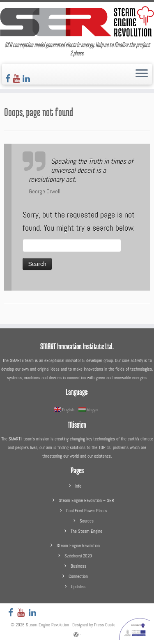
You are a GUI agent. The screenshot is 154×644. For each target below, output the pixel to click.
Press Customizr (108, 625)
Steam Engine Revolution (78, 545)
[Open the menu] (142, 74)
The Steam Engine (86, 531)
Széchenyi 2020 (78, 556)
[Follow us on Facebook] (9, 79)
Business (78, 566)
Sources (87, 521)
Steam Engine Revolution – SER (86, 500)
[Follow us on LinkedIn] (28, 79)
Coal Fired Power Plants (87, 511)
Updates (78, 587)
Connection (78, 576)
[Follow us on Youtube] (18, 79)
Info (78, 486)
